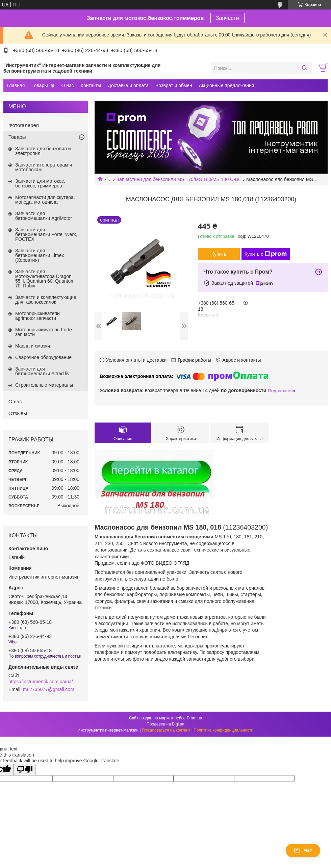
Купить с (266, 254)
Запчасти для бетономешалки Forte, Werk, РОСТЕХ (46, 234)
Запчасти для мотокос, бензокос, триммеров (40, 183)
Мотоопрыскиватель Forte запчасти (44, 332)
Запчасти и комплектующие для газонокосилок (46, 300)
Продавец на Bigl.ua (165, 724)
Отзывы (18, 413)
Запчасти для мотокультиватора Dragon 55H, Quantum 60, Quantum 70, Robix (45, 279)
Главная (16, 85)
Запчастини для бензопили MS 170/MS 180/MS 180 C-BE (179, 179)
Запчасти (227, 18)
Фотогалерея (24, 125)
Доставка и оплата (128, 85)
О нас (67, 85)
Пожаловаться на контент (166, 730)
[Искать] (304, 68)
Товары (40, 85)
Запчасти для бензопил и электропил (43, 151)
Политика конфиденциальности (223, 730)
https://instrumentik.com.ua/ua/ (41, 682)
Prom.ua (194, 718)
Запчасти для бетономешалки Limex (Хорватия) (40, 255)
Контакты (91, 85)
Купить (219, 254)
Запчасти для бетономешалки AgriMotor (44, 216)
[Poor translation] (25, 770)
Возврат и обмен (174, 85)
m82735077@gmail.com (49, 689)
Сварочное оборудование (43, 357)
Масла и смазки (33, 346)
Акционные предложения (227, 85)
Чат (303, 850)
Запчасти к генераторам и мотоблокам (44, 167)
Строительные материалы (44, 385)
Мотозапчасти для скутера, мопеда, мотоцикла (45, 200)
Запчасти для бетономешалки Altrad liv (42, 371)
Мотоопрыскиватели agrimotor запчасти (37, 316)
